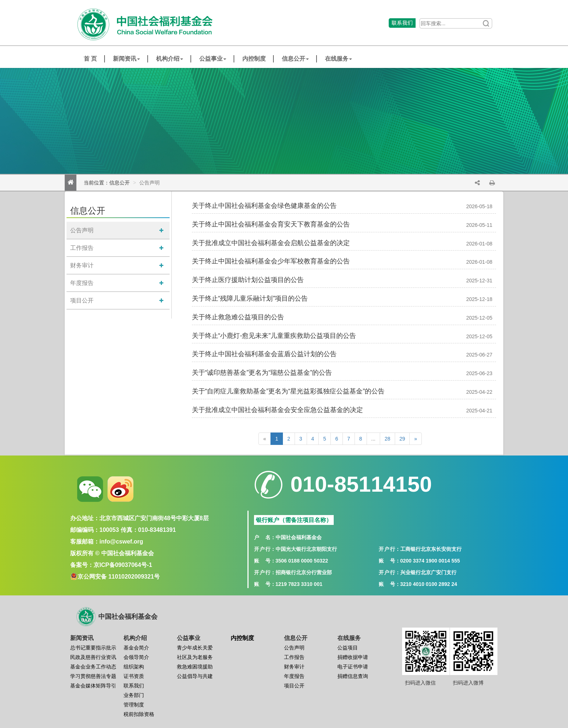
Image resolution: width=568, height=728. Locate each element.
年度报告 (82, 283)
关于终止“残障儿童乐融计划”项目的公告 (250, 298)
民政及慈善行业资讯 (93, 657)
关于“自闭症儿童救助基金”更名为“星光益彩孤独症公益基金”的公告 (288, 391)
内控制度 (254, 59)
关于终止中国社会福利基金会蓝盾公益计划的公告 (264, 354)
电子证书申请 (353, 667)
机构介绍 (170, 59)
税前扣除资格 (139, 714)
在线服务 (338, 59)
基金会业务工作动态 (93, 667)
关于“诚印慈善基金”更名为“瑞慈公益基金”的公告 (262, 373)
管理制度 (134, 705)
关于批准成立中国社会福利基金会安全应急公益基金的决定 (277, 410)
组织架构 (134, 667)
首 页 (90, 59)
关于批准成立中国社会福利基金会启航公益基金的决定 (271, 243)
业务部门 (134, 695)
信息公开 (295, 59)
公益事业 (213, 59)
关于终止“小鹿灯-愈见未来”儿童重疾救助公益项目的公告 (274, 336)
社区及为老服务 (195, 657)
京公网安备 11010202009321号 (119, 577)
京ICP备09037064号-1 (123, 565)
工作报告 (82, 248)
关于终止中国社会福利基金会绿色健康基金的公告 (264, 206)
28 (387, 439)
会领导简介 (136, 657)
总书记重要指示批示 (93, 648)
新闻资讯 (126, 59)
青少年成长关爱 (195, 648)
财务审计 (82, 265)
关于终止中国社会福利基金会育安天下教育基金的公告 (271, 224)
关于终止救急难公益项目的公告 (238, 317)
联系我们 (134, 686)
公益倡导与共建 (195, 676)
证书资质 (134, 676)
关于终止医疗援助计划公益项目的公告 (248, 280)
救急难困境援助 (195, 667)
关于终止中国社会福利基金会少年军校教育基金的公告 (271, 261)
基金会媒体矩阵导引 (93, 686)
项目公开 (82, 300)
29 (402, 439)
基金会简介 (136, 648)
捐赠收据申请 (353, 657)
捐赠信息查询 (353, 676)
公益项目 (348, 648)
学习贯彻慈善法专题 (93, 676)
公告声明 (82, 230)
